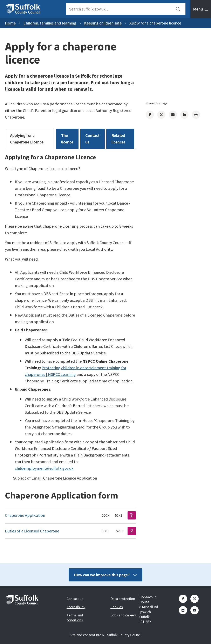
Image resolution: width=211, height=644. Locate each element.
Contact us (75, 599)
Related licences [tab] (118, 139)
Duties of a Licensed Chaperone (32, 531)
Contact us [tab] (92, 139)
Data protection (123, 599)
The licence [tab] (67, 139)
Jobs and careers (124, 615)
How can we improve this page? (105, 575)
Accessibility (76, 607)
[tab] (201, 9)
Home (10, 23)
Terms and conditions (75, 618)
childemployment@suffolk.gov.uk (44, 468)
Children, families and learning (50, 23)
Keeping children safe (103, 23)
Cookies (117, 607)
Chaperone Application (25, 515)
